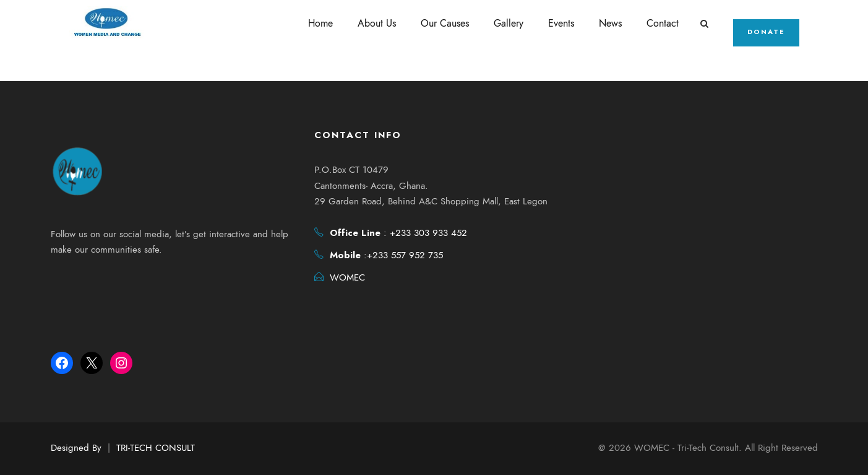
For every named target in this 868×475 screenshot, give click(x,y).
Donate (767, 32)
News (612, 24)
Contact (664, 24)
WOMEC (347, 279)
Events (563, 24)
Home (322, 24)
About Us (379, 24)
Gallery (510, 24)
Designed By (76, 448)
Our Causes (447, 24)
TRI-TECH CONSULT (156, 448)
